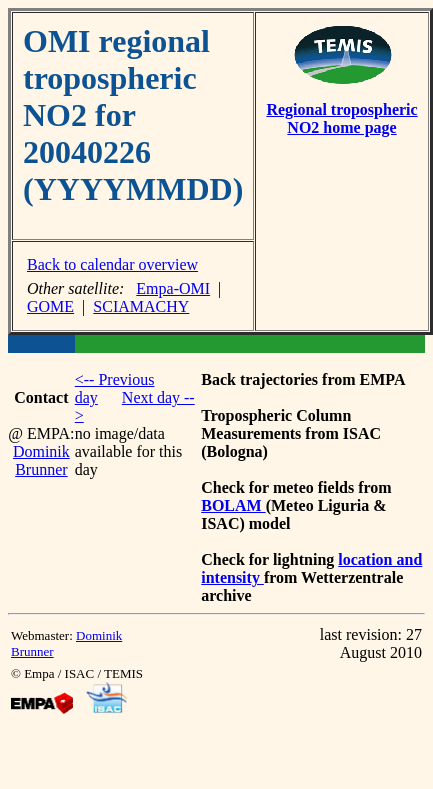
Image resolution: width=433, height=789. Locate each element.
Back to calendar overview (112, 264)
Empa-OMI (173, 288)
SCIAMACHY (141, 306)
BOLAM (233, 505)
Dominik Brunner (41, 460)
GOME (50, 306)
